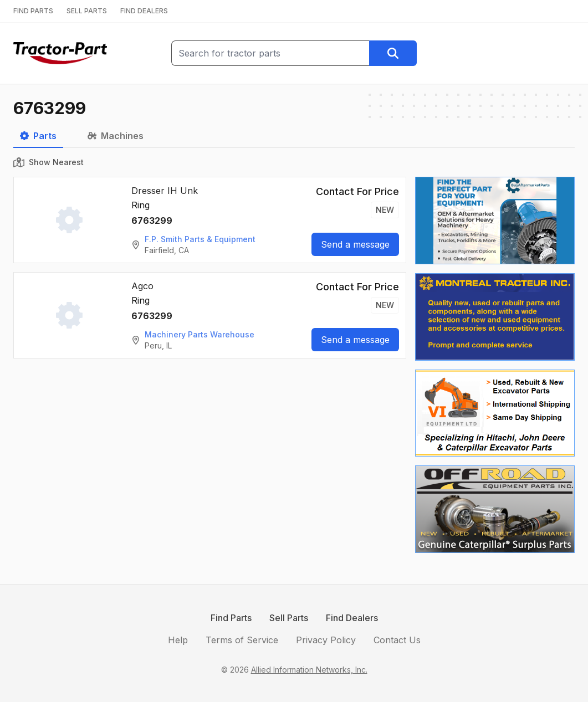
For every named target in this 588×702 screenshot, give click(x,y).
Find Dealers (352, 618)
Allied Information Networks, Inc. (309, 670)
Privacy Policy (326, 640)
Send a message (355, 244)
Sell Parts (289, 618)
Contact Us (397, 640)
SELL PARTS (87, 11)
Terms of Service (242, 640)
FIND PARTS (33, 11)
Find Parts (231, 618)
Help (178, 640)
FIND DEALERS (144, 11)
